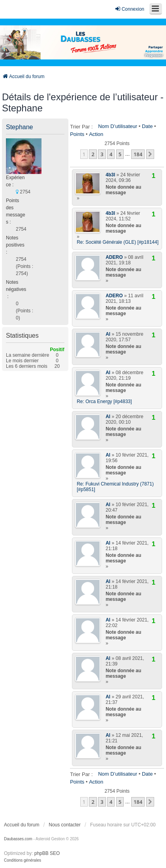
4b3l (110, 175)
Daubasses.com (18, 839)
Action (96, 134)
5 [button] (120, 154)
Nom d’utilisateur (118, 126)
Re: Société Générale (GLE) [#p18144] (118, 242)
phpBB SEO (47, 853)
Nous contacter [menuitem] (65, 825)
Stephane (20, 127)
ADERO (114, 257)
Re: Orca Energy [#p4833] (104, 401)
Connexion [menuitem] (129, 9)
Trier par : (81, 127)
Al (108, 334)
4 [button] (111, 154)
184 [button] (138, 154)
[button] (150, 154)
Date (147, 126)
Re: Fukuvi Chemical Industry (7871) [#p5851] (115, 487)
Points (77, 134)
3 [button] (102, 154)
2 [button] (93, 154)
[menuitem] (23, 860)
